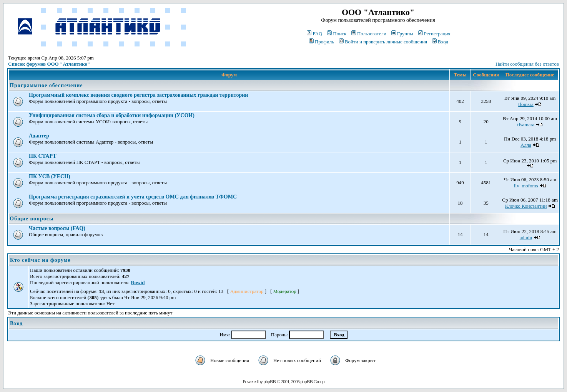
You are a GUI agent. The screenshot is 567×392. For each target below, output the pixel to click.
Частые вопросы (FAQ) (57, 228)
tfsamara (526, 125)
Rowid (138, 282)
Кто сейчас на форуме (40, 260)
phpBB (269, 381)
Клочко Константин (526, 206)
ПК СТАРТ (42, 156)
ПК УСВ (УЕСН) (50, 176)
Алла (526, 145)
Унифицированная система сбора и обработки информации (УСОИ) (112, 115)
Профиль (322, 42)
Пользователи (369, 34)
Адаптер (39, 136)
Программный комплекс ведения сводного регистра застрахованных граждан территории (138, 95)
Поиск (337, 34)
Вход (440, 42)
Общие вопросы (32, 219)
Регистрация (434, 34)
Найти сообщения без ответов (527, 64)
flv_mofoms (526, 186)
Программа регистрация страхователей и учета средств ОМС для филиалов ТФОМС (133, 197)
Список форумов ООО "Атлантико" (49, 64)
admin (526, 237)
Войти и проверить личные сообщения (383, 42)
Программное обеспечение (46, 85)
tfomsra (526, 104)
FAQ (314, 34)
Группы (402, 34)
